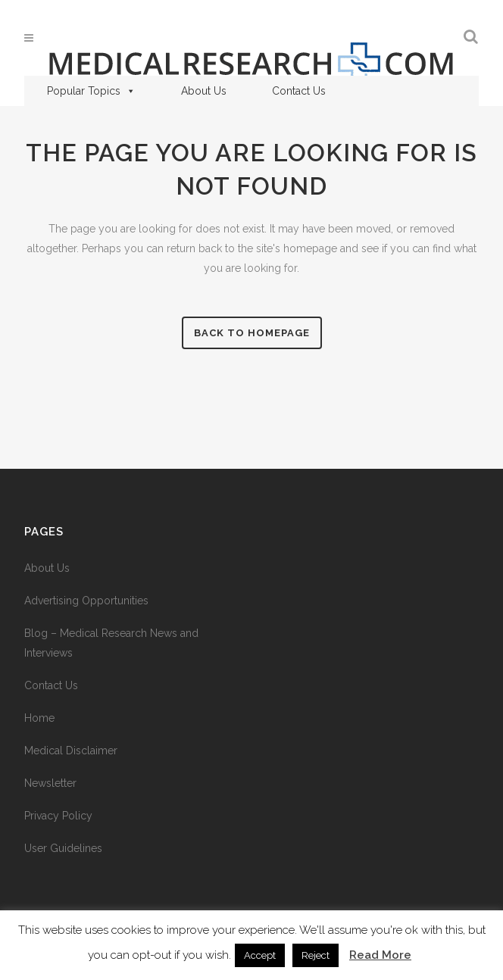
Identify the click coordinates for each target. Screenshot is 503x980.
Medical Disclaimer (71, 751)
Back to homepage (252, 333)
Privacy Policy (58, 816)
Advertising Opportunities (86, 601)
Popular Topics (91, 91)
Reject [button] (316, 955)
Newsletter (50, 783)
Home (39, 718)
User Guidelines (63, 848)
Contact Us (299, 91)
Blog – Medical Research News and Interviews (111, 643)
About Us (204, 91)
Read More (380, 955)
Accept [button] (260, 955)
